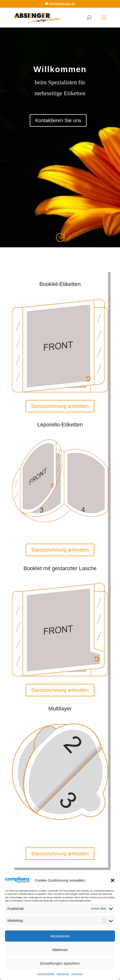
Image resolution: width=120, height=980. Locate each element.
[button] (113, 880)
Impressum (77, 974)
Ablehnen (60, 950)
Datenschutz (63, 974)
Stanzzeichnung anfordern (60, 406)
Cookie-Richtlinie (46, 974)
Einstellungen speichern (60, 963)
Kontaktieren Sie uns (58, 120)
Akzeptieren (60, 936)
